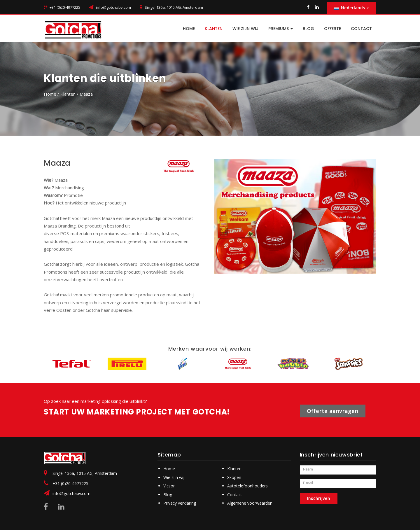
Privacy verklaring (180, 503)
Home (50, 94)
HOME (189, 29)
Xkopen (234, 477)
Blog (168, 495)
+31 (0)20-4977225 (70, 483)
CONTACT (361, 29)
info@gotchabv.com (113, 7)
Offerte (332, 29)
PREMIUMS (281, 29)
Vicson (169, 486)
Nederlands (352, 8)
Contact (235, 495)
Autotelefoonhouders (247, 486)
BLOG (308, 29)
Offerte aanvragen (333, 411)
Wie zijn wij (245, 29)
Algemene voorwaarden (250, 503)
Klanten (214, 29)
